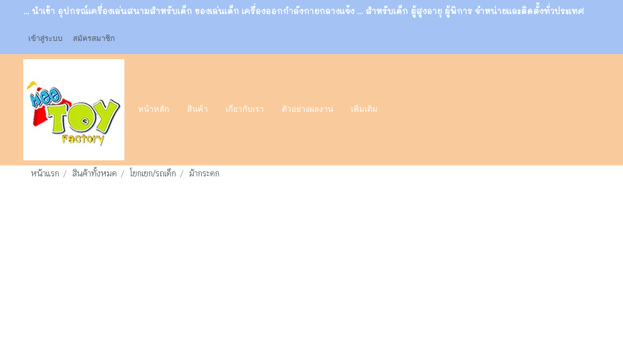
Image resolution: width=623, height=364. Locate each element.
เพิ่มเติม (364, 110)
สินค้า (197, 110)
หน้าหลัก (154, 110)
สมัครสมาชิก (94, 38)
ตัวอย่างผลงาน (307, 110)
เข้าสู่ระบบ (46, 38)
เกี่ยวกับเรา (245, 110)
